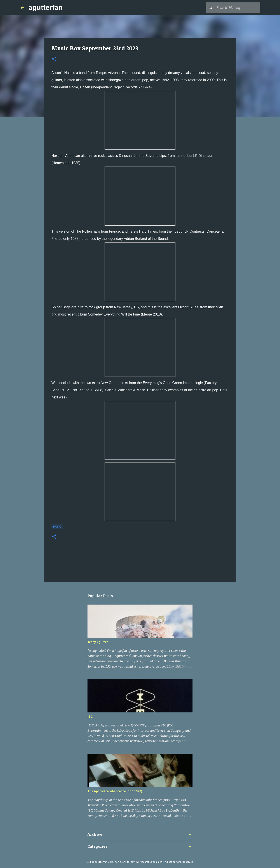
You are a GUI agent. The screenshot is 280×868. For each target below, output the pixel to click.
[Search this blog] (237, 8)
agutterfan (45, 7)
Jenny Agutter (98, 642)
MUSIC (57, 527)
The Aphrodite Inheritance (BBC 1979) (115, 791)
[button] (54, 59)
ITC (90, 717)
